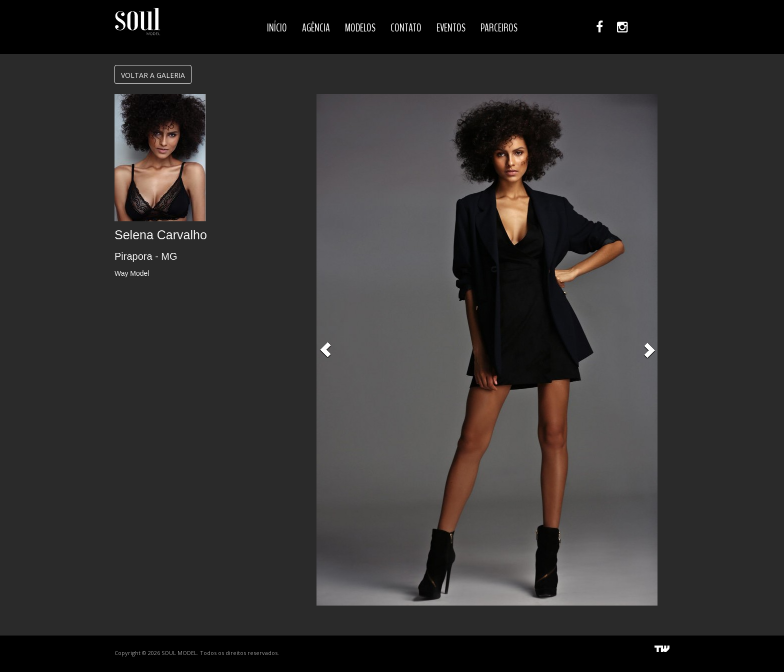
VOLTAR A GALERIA (153, 75)
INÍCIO (277, 28)
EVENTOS (451, 28)
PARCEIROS (499, 28)
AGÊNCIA (316, 28)
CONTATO (406, 28)
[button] (325, 350)
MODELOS (360, 28)
